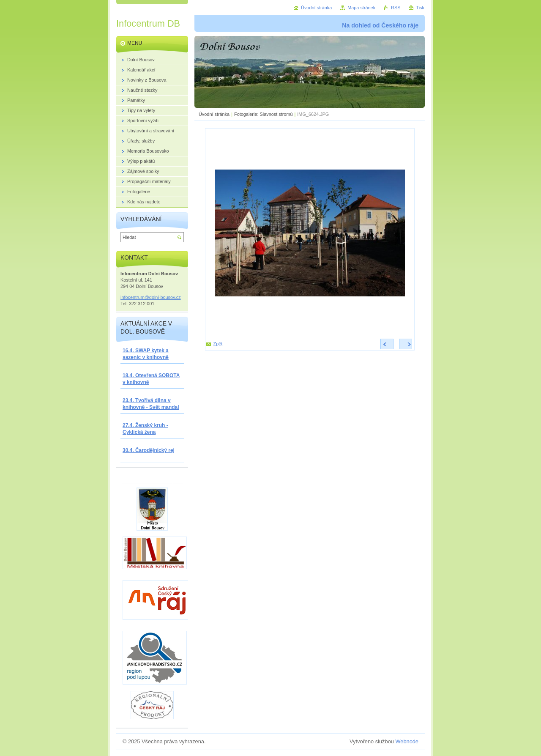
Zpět (218, 344)
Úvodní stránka (214, 114)
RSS (396, 8)
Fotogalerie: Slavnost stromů (263, 114)
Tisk (420, 8)
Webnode (407, 741)
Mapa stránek (361, 8)
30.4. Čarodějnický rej (149, 450)
